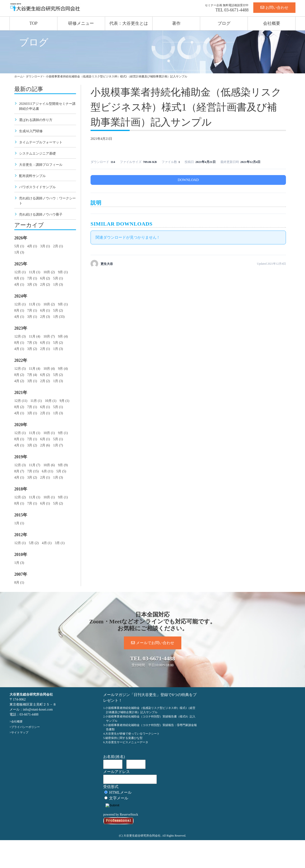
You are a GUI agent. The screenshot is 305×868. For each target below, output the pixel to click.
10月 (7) (49, 336)
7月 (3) (32, 343)
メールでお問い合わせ (153, 643)
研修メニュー (81, 23)
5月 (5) (61, 471)
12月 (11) (21, 401)
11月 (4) (34, 336)
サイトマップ (20, 732)
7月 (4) (32, 375)
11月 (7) (34, 465)
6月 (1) (45, 310)
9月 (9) (63, 465)
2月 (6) (45, 445)
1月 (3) (19, 252)
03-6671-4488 (236, 10)
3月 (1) (45, 246)
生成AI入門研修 (31, 131)
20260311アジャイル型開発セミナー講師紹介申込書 (47, 106)
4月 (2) (19, 381)
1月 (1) (19, 523)
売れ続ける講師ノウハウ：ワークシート (47, 201)
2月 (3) (45, 317)
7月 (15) (33, 471)
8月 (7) (19, 471)
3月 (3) (32, 285)
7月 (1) (32, 278)
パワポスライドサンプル (37, 187)
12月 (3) (20, 336)
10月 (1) (51, 401)
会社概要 (272, 23)
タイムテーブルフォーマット (41, 142)
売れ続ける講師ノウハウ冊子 (41, 214)
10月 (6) (49, 465)
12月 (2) (20, 497)
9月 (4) (63, 336)
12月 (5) (20, 369)
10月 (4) (49, 369)
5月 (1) (19, 246)
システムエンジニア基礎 (37, 154)
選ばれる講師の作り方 (36, 120)
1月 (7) (58, 445)
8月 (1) (19, 278)
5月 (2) (58, 310)
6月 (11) (48, 471)
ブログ (224, 23)
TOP (34, 23)
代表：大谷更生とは (129, 23)
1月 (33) (59, 317)
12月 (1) (20, 272)
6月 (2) (45, 278)
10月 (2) (49, 272)
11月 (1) (34, 272)
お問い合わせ (274, 8)
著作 (176, 23)
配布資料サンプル (32, 176)
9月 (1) (63, 272)
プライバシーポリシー (25, 727)
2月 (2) (45, 285)
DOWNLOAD (188, 180)
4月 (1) (32, 246)
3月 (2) (32, 349)
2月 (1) (58, 246)
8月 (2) (19, 375)
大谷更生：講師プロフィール (41, 165)
